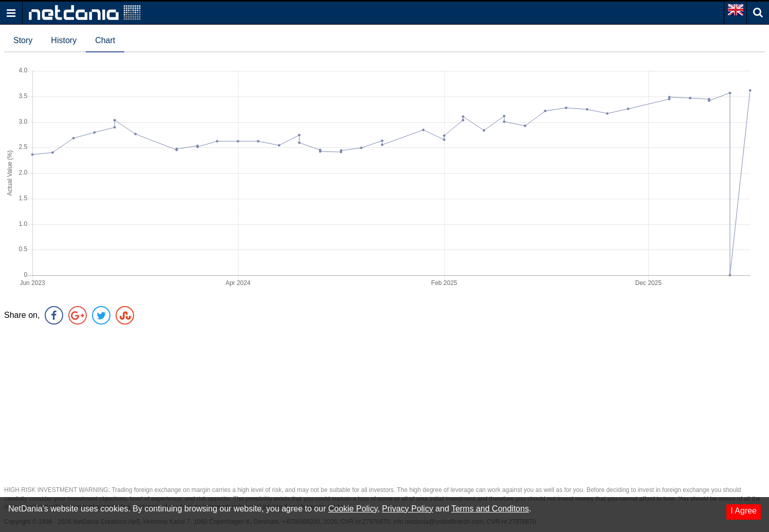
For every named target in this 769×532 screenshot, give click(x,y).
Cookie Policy (353, 509)
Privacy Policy (408, 509)
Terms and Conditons (490, 509)
